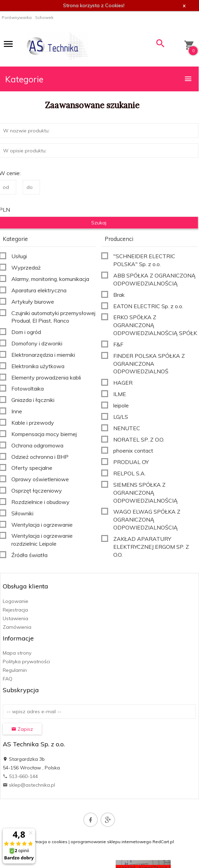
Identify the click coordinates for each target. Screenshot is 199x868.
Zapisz (22, 729)
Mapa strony (17, 653)
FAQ (8, 679)
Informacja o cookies (46, 842)
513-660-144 (20, 776)
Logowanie (15, 601)
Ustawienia (15, 618)
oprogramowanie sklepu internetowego (111, 842)
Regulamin (15, 670)
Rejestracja (15, 610)
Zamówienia (17, 627)
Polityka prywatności (26, 662)
